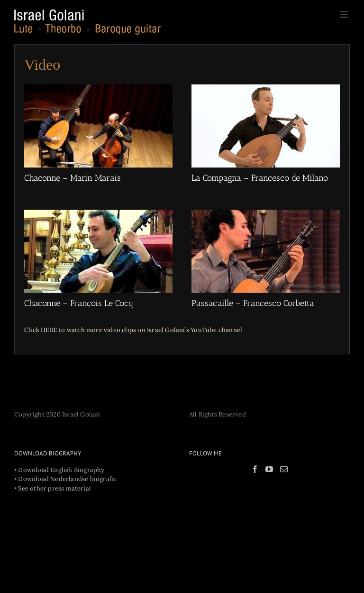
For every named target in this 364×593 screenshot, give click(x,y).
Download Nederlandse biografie (67, 479)
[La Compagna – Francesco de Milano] (266, 126)
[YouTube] (269, 469)
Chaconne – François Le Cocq (79, 303)
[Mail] (284, 469)
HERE (49, 330)
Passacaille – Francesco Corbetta (253, 303)
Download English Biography (61, 470)
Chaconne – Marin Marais (73, 178)
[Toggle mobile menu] (345, 14)
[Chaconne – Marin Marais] (98, 126)
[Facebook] (255, 469)
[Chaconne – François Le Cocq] (98, 251)
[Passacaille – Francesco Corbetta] (266, 251)
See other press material (55, 488)
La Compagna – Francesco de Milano (260, 178)
